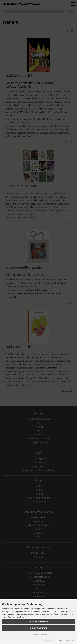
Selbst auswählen (39, 635)
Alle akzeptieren (38, 621)
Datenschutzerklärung (53, 640)
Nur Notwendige (38, 628)
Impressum (70, 640)
